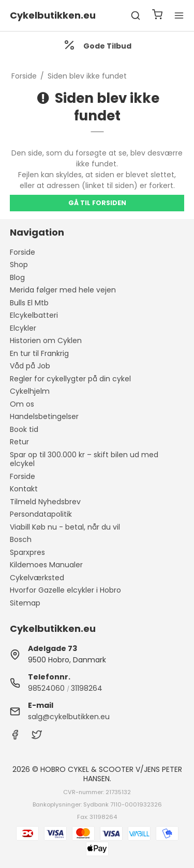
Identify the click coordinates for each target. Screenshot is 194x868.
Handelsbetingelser (44, 416)
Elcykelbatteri (34, 315)
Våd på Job (30, 366)
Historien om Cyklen (46, 340)
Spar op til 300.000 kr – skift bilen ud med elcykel (84, 459)
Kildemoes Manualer (46, 565)
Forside (23, 252)
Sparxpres (27, 552)
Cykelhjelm (30, 391)
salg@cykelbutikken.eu (69, 717)
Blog (17, 277)
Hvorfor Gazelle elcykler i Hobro (65, 590)
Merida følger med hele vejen (63, 290)
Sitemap (25, 603)
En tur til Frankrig (39, 353)
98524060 (46, 688)
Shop (19, 265)
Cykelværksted (37, 578)
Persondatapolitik (41, 514)
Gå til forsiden (97, 203)
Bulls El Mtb (29, 303)
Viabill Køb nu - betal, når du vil (65, 527)
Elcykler (23, 328)
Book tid (24, 429)
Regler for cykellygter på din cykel (70, 379)
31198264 (87, 688)
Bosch (21, 539)
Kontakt (24, 489)
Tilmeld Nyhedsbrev (45, 502)
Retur (19, 442)
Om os (22, 404)
